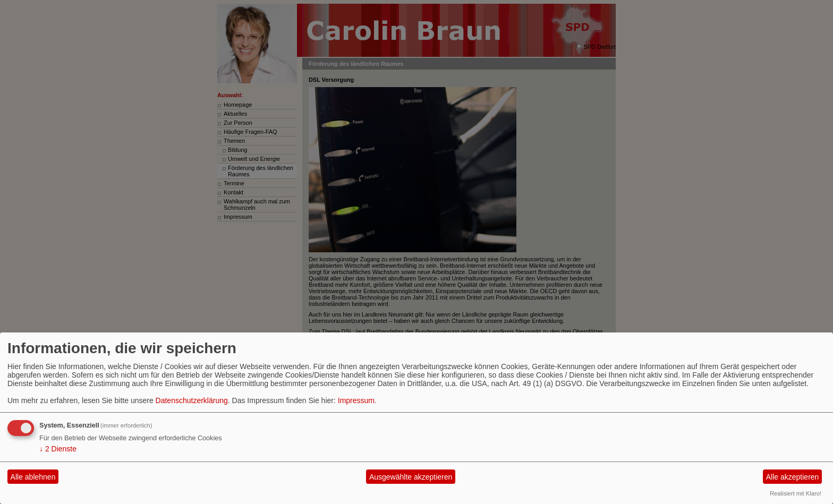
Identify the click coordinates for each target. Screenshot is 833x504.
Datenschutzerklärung (192, 400)
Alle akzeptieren (793, 477)
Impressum (356, 400)
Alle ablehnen (33, 477)
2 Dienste (58, 449)
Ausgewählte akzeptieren (411, 477)
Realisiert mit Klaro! (796, 493)
